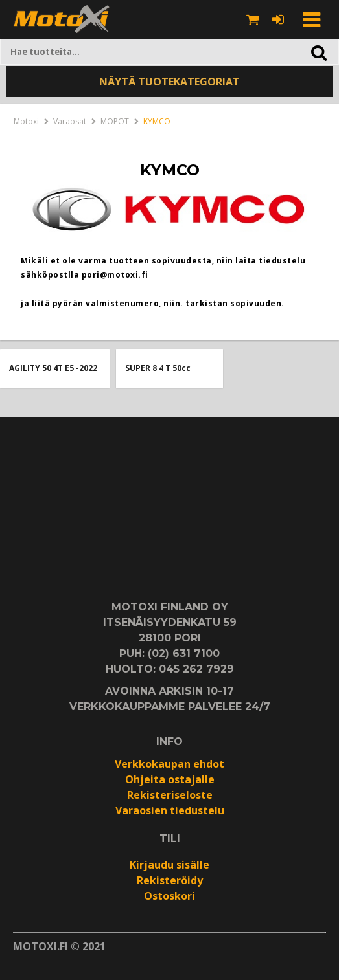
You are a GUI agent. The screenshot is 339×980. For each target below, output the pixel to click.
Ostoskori (169, 896)
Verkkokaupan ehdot (169, 764)
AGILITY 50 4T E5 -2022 (53, 368)
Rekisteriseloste (170, 795)
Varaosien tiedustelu (170, 810)
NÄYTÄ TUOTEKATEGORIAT (169, 82)
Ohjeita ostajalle (170, 779)
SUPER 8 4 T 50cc (158, 368)
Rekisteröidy (170, 880)
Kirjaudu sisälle (169, 865)
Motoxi (26, 121)
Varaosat (70, 121)
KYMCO (157, 121)
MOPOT (115, 121)
